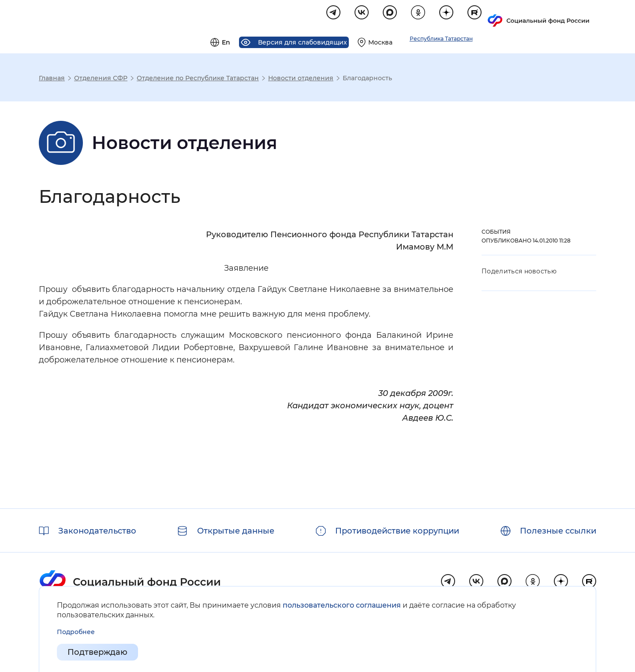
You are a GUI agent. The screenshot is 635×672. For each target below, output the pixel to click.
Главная (52, 79)
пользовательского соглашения (342, 605)
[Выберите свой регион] (482, 16)
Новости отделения (301, 79)
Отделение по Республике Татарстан (198, 79)
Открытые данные (236, 531)
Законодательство (97, 531)
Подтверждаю (97, 653)
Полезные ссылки (558, 531)
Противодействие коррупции (397, 531)
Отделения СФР (101, 79)
